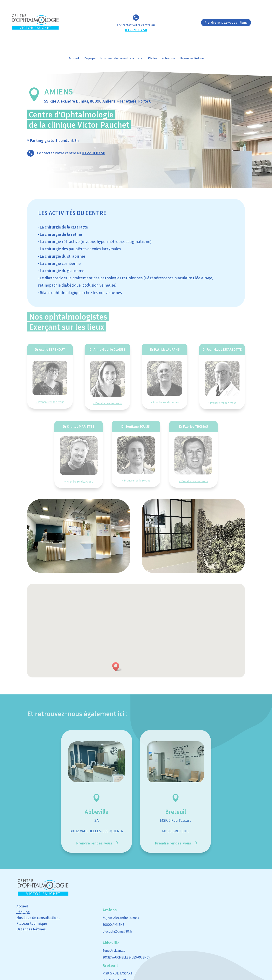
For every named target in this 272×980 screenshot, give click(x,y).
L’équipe (90, 58)
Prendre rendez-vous (94, 843)
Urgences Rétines (31, 929)
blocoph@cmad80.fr (117, 931)
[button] (117, 667)
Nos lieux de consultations (120, 58)
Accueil (74, 58)
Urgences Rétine (192, 58)
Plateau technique (161, 58)
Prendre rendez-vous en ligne (226, 22)
